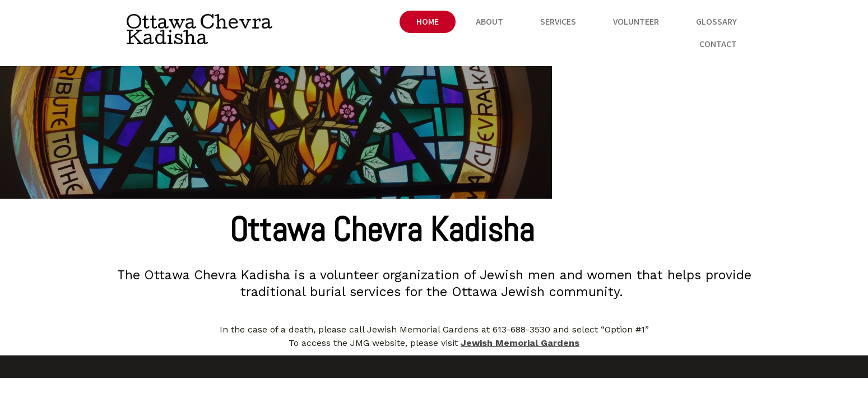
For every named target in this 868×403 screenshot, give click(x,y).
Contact (718, 27)
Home (353, 27)
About (415, 27)
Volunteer (561, 27)
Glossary (642, 27)
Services (484, 27)
